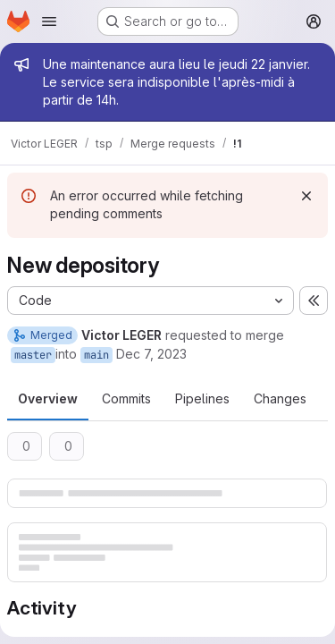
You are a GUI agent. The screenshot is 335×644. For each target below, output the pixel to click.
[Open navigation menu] (49, 21)
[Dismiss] (306, 196)
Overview (48, 398)
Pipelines (202, 398)
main (96, 355)
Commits (126, 398)
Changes (280, 398)
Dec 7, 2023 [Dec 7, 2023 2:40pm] (151, 354)
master (33, 355)
